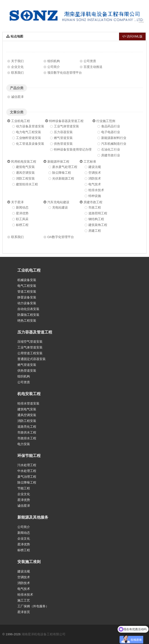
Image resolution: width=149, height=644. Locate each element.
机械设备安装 (27, 280)
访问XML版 (132, 36)
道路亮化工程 (27, 427)
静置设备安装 (27, 297)
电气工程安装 (27, 286)
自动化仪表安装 (28, 309)
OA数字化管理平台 (61, 237)
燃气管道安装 (63, 138)
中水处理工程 (27, 471)
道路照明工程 (98, 213)
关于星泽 (17, 202)
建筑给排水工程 (27, 184)
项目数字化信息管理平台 (65, 73)
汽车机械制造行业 (114, 144)
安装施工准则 (29, 562)
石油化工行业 (111, 149)
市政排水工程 (27, 438)
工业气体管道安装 (66, 126)
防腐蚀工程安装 (28, 315)
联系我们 (17, 73)
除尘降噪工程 (62, 173)
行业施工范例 (106, 121)
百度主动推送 (93, 67)
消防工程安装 (25, 178)
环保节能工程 (29, 456)
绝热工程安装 (27, 321)
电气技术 (95, 184)
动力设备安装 (27, 303)
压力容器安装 (63, 132)
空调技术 (95, 173)
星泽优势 (22, 213)
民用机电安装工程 (24, 162)
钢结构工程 (96, 219)
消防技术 (95, 178)
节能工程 (24, 488)
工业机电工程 (21, 121)
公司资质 (90, 61)
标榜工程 (22, 225)
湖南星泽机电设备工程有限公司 (43, 634)
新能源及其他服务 (33, 517)
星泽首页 (24, 612)
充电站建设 (60, 207)
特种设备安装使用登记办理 (73, 149)
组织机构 (54, 61)
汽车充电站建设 (58, 202)
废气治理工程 (27, 477)
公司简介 (54, 67)
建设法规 (95, 167)
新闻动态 (22, 207)
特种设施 (95, 196)
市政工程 (95, 207)
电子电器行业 (111, 132)
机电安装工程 (29, 394)
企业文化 (17, 67)
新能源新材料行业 (114, 138)
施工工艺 (24, 600)
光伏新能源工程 (63, 178)
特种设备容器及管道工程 (66, 121)
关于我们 (17, 61)
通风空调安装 (25, 173)
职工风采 (22, 219)
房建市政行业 (111, 155)
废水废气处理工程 (65, 167)
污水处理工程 (27, 465)
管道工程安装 (27, 292)
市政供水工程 (27, 432)
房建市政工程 (93, 202)
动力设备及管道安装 (30, 126)
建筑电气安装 (25, 167)
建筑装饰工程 (98, 225)
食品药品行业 (111, 126)
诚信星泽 (17, 97)
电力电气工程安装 (28, 132)
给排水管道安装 (28, 403)
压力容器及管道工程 (35, 332)
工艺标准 (90, 162)
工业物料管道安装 (28, 138)
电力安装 (24, 444)
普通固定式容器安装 (32, 359)
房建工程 (95, 231)
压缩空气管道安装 (30, 342)
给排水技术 (96, 190)
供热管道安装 (63, 144)
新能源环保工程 (58, 162)
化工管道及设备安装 (30, 144)
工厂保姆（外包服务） (33, 606)
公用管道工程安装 (30, 353)
